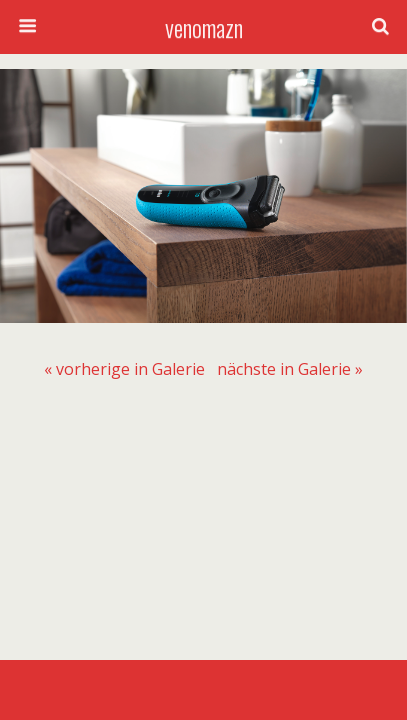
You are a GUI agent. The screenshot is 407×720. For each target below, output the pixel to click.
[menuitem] (124, 369)
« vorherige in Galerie (124, 369)
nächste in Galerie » (290, 369)
